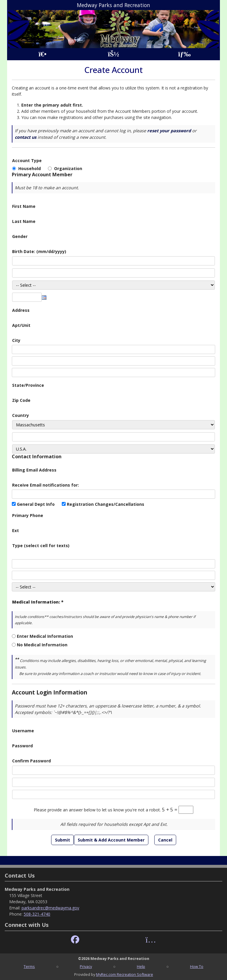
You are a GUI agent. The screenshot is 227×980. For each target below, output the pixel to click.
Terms (29, 966)
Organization (68, 168)
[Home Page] (42, 54)
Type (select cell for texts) (41, 546)
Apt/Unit (21, 325)
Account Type (27, 160)
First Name (24, 206)
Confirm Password (31, 761)
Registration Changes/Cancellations (106, 504)
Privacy (86, 966)
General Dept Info (36, 504)
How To (197, 966)
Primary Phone (28, 515)
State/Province (28, 385)
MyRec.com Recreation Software (125, 974)
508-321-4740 (37, 914)
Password (22, 746)
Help (141, 966)
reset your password (169, 131)
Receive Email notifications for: (46, 485)
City (16, 340)
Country (21, 415)
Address (21, 310)
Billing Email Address (34, 470)
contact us (26, 137)
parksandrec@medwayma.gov (50, 908)
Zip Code (21, 400)
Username (23, 731)
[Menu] (185, 54)
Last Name (24, 221)
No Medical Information (42, 645)
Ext (16, 530)
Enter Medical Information (45, 636)
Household (31, 168)
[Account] (113, 54)
